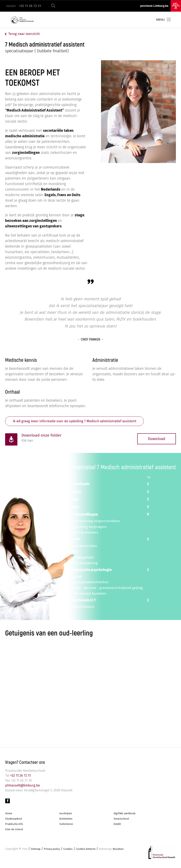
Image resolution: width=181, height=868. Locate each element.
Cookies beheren (91, 852)
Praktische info (15, 826)
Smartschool (122, 821)
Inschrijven (66, 815)
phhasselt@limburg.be (22, 786)
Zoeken (53, 6)
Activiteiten (66, 821)
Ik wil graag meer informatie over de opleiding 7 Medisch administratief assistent (82, 422)
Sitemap (36, 852)
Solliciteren (67, 826)
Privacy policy (54, 852)
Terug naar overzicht (24, 34)
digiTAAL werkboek (126, 815)
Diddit (117, 826)
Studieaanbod (14, 821)
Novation (119, 852)
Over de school (15, 832)
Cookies (71, 852)
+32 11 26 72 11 (20, 777)
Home (9, 815)
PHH (25, 852)
